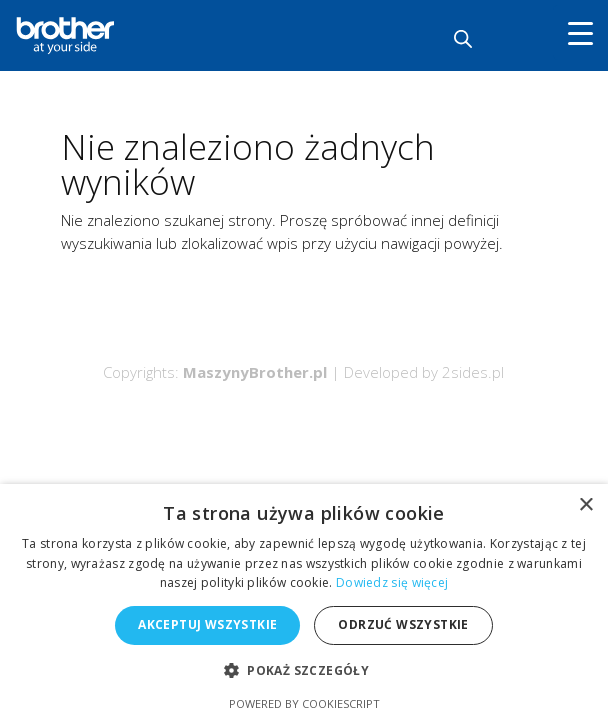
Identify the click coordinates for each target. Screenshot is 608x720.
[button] (304, 671)
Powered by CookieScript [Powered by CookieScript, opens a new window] (304, 703)
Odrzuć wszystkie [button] (403, 624)
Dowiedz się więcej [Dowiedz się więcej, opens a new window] (392, 582)
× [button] (585, 505)
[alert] (304, 602)
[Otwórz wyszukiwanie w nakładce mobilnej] (463, 38)
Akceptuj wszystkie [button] (207, 624)
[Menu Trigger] (580, 32)
